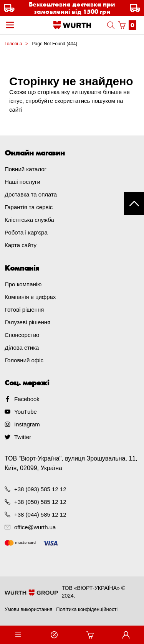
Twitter (23, 437)
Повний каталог (26, 169)
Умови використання (28, 609)
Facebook (27, 399)
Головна (13, 44)
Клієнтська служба (29, 220)
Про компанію (23, 284)
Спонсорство (22, 335)
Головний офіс (24, 360)
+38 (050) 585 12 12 (40, 502)
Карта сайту (21, 245)
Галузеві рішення (27, 322)
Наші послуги (22, 182)
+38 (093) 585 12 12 (40, 489)
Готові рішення (24, 310)
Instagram (27, 424)
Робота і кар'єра (26, 232)
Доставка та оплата (31, 194)
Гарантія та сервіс (29, 207)
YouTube (26, 412)
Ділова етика (22, 348)
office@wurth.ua (35, 527)
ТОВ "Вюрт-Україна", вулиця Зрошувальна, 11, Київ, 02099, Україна (71, 463)
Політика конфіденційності (87, 609)
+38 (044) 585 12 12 (40, 514)
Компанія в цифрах (30, 297)
